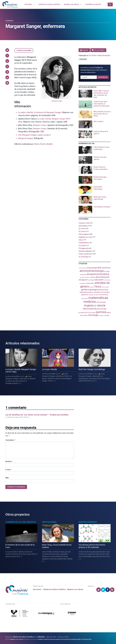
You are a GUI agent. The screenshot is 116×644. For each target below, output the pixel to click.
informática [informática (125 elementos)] (105, 292)
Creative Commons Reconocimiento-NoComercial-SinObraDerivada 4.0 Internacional (65, 639)
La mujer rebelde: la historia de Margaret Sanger (40, 112)
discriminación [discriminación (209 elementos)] (103, 277)
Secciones (37, 589)
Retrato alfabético (86, 251)
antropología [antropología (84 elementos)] (83, 268)
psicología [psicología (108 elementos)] (92, 313)
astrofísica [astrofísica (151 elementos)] (106, 268)
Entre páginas (84, 234)
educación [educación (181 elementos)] (99, 280)
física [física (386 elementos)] (98, 286)
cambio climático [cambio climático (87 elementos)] (85, 277)
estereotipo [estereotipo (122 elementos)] (90, 283)
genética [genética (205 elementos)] (85, 290)
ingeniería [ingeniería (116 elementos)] (84, 295)
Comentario (10, 440)
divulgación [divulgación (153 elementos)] (83, 280)
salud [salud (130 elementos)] (109, 312)
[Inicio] (10, 4)
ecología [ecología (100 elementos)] (91, 280)
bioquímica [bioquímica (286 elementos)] (93, 274)
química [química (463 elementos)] (101, 312)
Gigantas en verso (86, 237)
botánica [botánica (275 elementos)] (105, 274)
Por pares (82, 245)
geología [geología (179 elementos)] (93, 290)
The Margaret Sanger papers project (34, 135)
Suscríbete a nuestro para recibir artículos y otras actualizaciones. (94, 70)
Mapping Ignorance (88, 522)
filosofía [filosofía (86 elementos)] (92, 287)
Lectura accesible (24, 50)
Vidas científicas (85, 254)
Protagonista (84, 248)
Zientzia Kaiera (49, 522)
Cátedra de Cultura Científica (54, 589)
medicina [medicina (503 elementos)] (90, 302)
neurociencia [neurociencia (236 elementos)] (89, 309)
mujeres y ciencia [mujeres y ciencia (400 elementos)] (95, 305)
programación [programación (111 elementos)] (83, 312)
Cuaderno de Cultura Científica (21, 522)
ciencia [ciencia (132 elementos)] (93, 277)
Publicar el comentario (16, 487)
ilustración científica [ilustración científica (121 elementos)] (93, 292)
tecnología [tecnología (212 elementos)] (93, 315)
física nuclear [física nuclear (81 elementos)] (105, 287)
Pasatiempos (84, 243)
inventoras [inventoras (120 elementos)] (104, 295)
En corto (82, 229)
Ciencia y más (84, 223)
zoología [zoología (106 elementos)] (106, 315)
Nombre (9, 461)
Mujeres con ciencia (75, 589)
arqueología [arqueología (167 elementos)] (92, 268)
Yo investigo (83, 257)
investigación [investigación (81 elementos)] (85, 299)
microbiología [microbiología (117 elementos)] (101, 302)
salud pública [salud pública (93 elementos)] (84, 315)
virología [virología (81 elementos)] (101, 315)
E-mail (8, 470)
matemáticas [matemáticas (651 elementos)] (98, 298)
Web (7, 478)
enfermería (83, 59)
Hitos (81, 240)
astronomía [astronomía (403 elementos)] (87, 271)
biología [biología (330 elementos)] (99, 271)
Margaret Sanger (57, 101)
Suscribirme (103, 77)
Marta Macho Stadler (44, 144)
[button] (7, 50)
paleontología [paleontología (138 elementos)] (101, 309)
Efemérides (9, 21)
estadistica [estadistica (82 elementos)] (83, 283)
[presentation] (95, 94)
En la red (82, 231)
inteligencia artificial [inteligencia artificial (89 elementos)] (94, 295)
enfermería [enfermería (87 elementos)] (107, 280)
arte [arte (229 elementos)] (100, 268)
